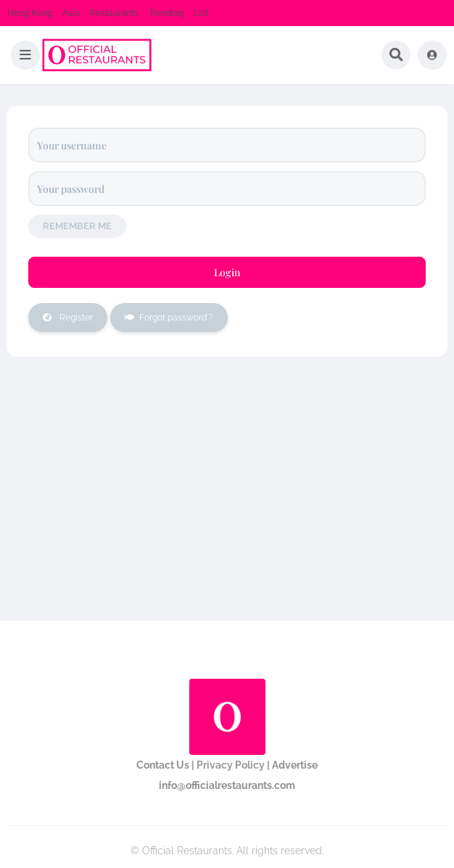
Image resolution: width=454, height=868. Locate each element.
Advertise (295, 765)
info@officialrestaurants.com (227, 785)
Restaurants (114, 13)
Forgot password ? (162, 318)
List (201, 13)
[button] (25, 55)
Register (61, 318)
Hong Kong (30, 13)
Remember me (77, 226)
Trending (166, 13)
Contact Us (163, 765)
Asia (71, 13)
